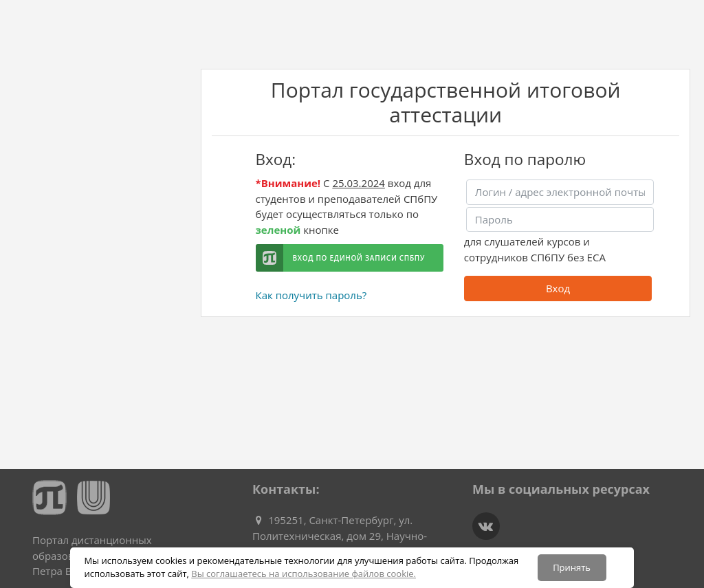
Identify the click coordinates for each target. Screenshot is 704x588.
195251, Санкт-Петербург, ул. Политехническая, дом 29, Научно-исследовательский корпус (340, 535)
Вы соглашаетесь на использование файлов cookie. (304, 574)
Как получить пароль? (311, 295)
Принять (572, 567)
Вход (558, 288)
